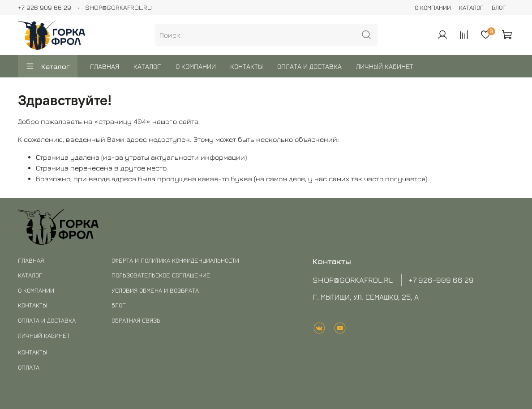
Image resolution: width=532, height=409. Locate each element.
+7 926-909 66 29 (441, 280)
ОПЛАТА (29, 367)
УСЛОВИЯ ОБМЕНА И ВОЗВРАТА (155, 290)
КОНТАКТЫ (247, 66)
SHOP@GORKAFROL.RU (118, 7)
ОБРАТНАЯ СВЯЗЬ (136, 320)
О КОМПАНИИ (433, 7)
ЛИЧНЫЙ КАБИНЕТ (385, 66)
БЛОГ (499, 7)
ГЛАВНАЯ (105, 66)
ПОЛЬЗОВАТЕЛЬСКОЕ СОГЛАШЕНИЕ (161, 275)
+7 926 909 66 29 (45, 7)
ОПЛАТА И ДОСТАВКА (309, 66)
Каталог (48, 66)
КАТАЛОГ (471, 7)
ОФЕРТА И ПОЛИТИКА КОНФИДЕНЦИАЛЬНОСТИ (175, 260)
